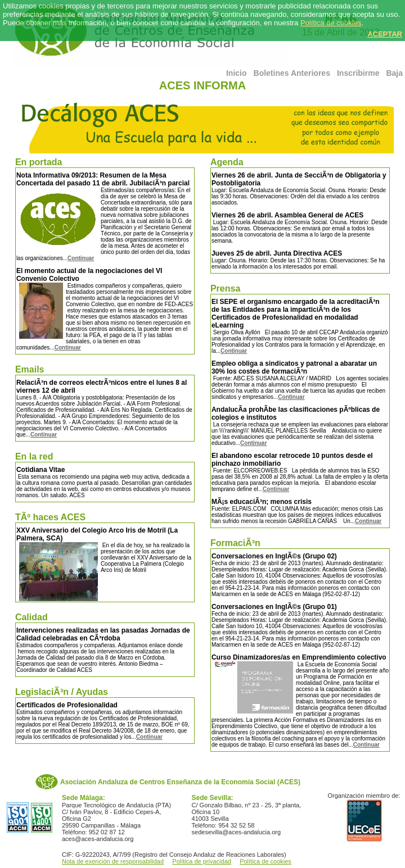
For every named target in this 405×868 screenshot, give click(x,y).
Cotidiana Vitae (40, 470)
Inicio (237, 73)
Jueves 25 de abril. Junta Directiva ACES (277, 253)
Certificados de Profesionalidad (67, 705)
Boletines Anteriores (292, 73)
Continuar (81, 258)
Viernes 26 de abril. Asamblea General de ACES (287, 215)
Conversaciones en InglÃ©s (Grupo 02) (274, 556)
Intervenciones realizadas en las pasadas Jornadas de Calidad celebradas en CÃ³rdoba (103, 634)
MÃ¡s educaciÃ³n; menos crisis (262, 502)
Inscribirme (358, 73)
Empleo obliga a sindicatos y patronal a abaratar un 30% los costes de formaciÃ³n (294, 367)
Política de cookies (331, 23)
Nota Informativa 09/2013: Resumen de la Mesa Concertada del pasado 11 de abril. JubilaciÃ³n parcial (103, 179)
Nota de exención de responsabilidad (113, 861)
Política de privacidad (202, 861)
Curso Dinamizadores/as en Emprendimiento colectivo (299, 657)
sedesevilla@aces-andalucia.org (237, 832)
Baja (394, 73)
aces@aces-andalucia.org (98, 839)
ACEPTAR (385, 34)
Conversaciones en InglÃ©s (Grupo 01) (274, 607)
